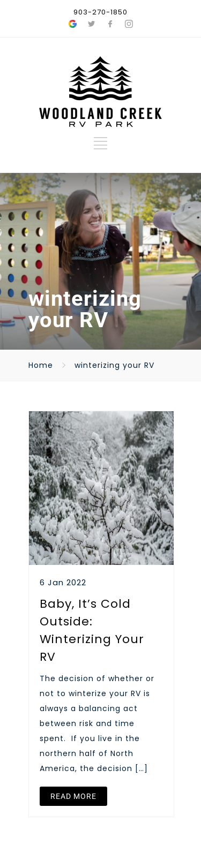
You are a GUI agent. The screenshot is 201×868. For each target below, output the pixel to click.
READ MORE (73, 796)
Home (41, 365)
